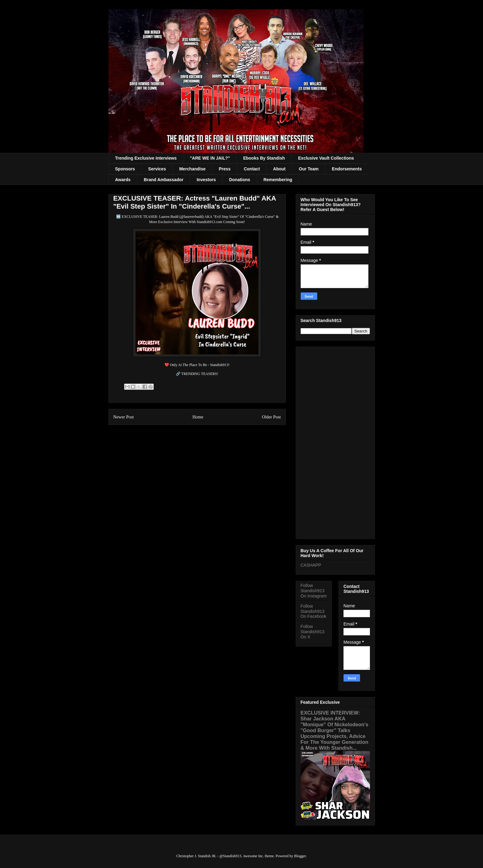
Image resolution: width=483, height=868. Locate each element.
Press (225, 169)
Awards (123, 180)
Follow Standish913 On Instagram (314, 591)
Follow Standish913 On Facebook (314, 611)
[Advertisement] (335, 442)
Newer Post (124, 417)
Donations (240, 180)
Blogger (300, 856)
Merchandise (193, 169)
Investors (206, 180)
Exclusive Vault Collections (326, 158)
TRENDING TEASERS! (200, 374)
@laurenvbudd (191, 217)
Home (198, 417)
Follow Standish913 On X (313, 632)
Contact (252, 169)
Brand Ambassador (164, 180)
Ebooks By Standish (264, 158)
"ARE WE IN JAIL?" (210, 158)
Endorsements (347, 169)
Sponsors (125, 169)
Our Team (309, 169)
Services (157, 169)
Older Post (271, 417)
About (279, 169)
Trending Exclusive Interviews (146, 158)
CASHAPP (311, 565)
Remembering (278, 180)
